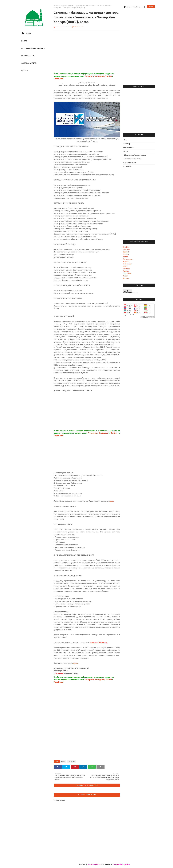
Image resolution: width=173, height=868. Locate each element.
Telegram (89, 76)
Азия (125, 140)
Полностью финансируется (133, 159)
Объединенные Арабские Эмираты (135, 155)
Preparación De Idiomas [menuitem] (33, 48)
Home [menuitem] (26, 33)
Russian (126, 261)
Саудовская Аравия (130, 163)
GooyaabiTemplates (121, 864)
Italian (126, 266)
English (126, 247)
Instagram (100, 76)
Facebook (58, 79)
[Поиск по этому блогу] (135, 7)
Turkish (126, 271)
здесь (112, 501)
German (126, 249)
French (126, 254)
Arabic (126, 257)
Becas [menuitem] (24, 41)
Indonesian (127, 264)
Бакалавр (127, 144)
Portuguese (128, 259)
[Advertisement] (87, 54)
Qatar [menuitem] (25, 71)
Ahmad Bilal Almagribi (63, 27)
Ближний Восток (129, 147)
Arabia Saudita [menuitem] (29, 63)
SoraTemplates (94, 864)
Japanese (127, 273)
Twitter (109, 76)
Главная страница (59, 6)
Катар (63, 761)
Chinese (126, 269)
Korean (126, 278)
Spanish (126, 252)
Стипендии (70, 6)
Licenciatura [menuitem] (28, 56)
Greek (125, 276)
